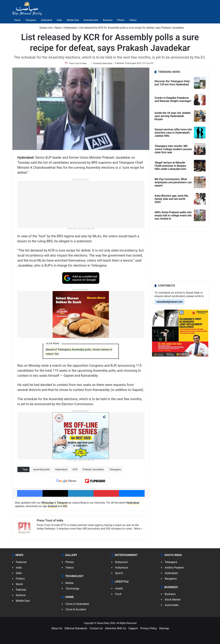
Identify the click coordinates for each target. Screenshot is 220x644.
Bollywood (121, 563)
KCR (75, 471)
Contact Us (96, 629)
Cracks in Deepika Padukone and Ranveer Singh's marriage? (173, 101)
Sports (119, 574)
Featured (21, 563)
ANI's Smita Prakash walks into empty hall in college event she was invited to (173, 217)
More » (138, 530)
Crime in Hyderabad (77, 605)
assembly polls (41, 471)
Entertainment (91, 20)
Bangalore (171, 580)
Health (119, 590)
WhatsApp (48, 504)
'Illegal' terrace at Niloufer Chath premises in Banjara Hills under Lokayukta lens (170, 167)
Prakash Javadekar (93, 471)
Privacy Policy (149, 629)
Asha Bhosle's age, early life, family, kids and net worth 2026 (172, 200)
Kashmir (21, 596)
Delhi (19, 574)
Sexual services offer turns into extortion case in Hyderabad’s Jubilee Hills (173, 134)
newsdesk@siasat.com (170, 303)
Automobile (172, 606)
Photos (121, 20)
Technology (72, 590)
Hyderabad (46, 20)
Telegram (62, 504)
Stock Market (173, 601)
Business (108, 20)
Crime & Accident (76, 610)
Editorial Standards (76, 629)
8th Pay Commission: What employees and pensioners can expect (173, 184)
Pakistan (21, 591)
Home (18, 20)
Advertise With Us (116, 629)
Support (133, 629)
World (19, 585)
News (58, 28)
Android (52, 507)
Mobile (70, 584)
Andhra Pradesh (174, 569)
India (59, 20)
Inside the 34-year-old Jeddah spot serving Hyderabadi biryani (173, 117)
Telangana (31, 20)
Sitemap (164, 629)
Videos (133, 20)
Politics (20, 580)
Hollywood (121, 569)
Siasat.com (44, 28)
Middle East (73, 20)
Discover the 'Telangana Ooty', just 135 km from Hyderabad (173, 84)
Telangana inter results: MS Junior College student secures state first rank (173, 150)
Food (118, 595)
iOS (65, 507)
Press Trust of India (78, 64)
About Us (57, 629)
